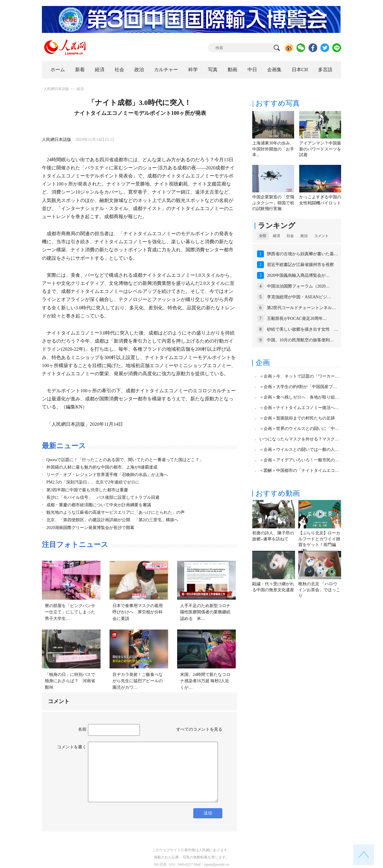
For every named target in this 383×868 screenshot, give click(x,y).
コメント (321, 236)
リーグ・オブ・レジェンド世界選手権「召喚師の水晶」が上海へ (107, 475)
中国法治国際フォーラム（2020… (298, 286)
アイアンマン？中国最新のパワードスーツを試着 (320, 149)
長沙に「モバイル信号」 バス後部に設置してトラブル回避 (103, 497)
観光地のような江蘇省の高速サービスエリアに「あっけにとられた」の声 (115, 512)
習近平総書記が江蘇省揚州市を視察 (300, 265)
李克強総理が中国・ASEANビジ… (299, 297)
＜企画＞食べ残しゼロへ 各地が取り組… (299, 397)
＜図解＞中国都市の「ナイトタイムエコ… (299, 471)
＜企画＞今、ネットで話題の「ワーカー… (299, 376)
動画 (232, 70)
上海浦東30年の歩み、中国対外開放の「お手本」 (273, 149)
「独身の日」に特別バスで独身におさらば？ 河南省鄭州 (70, 681)
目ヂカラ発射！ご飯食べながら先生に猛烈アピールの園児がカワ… (138, 681)
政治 (139, 70)
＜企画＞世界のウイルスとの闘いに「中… (299, 429)
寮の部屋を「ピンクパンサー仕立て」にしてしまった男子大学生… (70, 612)
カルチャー (166, 70)
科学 (193, 70)
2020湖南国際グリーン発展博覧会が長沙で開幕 (90, 528)
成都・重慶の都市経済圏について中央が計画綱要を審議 (99, 505)
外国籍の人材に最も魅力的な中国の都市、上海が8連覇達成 (102, 467)
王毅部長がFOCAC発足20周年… (297, 319)
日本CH (300, 70)
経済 (100, 70)
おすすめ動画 (278, 493)
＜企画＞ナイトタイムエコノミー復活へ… (299, 408)
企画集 (274, 70)
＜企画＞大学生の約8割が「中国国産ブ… (298, 387)
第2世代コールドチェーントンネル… (301, 308)
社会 (119, 70)
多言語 (325, 70)
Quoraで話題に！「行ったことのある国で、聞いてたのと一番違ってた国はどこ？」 (125, 460)
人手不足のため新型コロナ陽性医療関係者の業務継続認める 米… (205, 612)
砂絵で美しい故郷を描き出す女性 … (303, 329)
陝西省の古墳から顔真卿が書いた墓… (303, 254)
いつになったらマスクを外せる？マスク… (299, 439)
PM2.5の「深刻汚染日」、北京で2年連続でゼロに (93, 482)
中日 (252, 70)
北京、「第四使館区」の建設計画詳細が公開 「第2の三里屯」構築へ (112, 520)
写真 (213, 70)
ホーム (58, 70)
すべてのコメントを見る (199, 729)
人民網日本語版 (56, 89)
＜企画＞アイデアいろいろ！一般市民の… (299, 460)
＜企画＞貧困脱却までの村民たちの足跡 (297, 418)
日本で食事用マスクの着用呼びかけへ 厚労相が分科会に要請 (138, 612)
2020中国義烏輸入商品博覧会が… (298, 275)
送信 (208, 813)
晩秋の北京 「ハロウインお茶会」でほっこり (319, 590)
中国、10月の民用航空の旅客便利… (300, 340)
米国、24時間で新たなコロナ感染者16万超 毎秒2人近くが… (205, 681)
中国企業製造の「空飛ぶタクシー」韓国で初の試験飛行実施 (273, 203)
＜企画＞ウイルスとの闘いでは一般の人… (299, 450)
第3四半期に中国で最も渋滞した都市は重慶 (87, 490)
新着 (80, 70)
